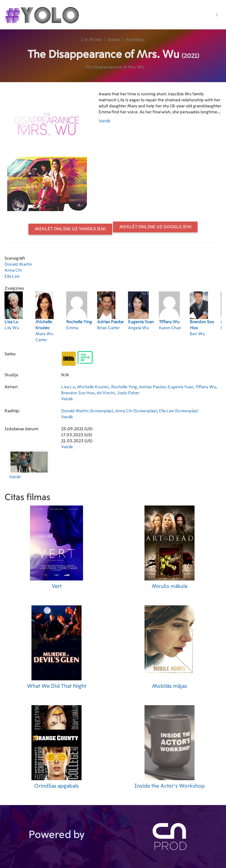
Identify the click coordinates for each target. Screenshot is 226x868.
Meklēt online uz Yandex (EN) (70, 229)
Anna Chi (13, 270)
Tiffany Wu (206, 387)
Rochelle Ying (124, 387)
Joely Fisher (128, 393)
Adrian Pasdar (152, 387)
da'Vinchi (106, 393)
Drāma (114, 40)
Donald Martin (18, 264)
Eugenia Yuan (180, 387)
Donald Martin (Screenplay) (87, 411)
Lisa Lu (68, 387)
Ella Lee (12, 276)
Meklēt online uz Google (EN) (155, 227)
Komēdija (135, 40)
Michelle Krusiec (93, 387)
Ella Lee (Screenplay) (178, 411)
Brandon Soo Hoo (78, 393)
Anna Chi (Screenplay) (136, 411)
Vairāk (105, 121)
